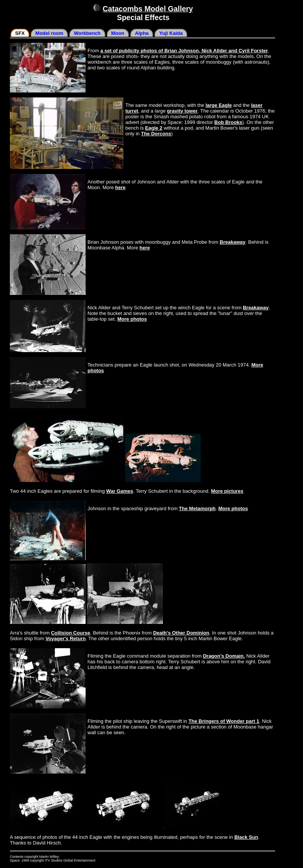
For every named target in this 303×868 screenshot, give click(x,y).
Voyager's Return (66, 638)
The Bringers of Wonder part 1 (224, 721)
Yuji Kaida (171, 33)
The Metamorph (197, 508)
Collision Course (71, 633)
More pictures (227, 491)
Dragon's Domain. (224, 656)
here (120, 187)
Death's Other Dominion (181, 633)
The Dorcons (156, 134)
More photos (132, 319)
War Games (119, 491)
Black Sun (246, 837)
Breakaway (233, 242)
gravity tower (182, 111)
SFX (20, 33)
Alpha (142, 33)
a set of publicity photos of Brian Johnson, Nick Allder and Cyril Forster (184, 51)
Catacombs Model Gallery (148, 9)
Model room (49, 33)
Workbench (87, 33)
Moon (118, 33)
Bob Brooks (228, 122)
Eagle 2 (154, 128)
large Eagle (219, 105)
